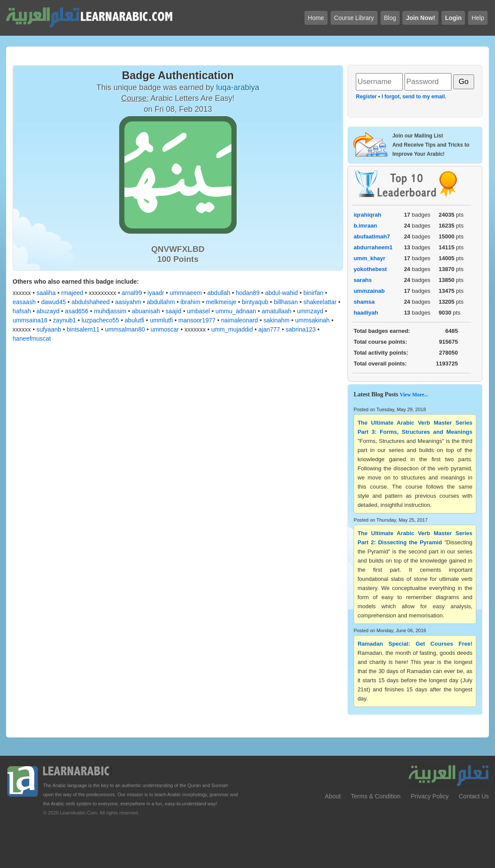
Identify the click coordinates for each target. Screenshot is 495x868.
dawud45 (54, 302)
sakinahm (277, 320)
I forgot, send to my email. (414, 97)
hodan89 (248, 293)
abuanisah (146, 311)
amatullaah (276, 311)
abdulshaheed (90, 302)
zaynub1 (65, 320)
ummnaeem (186, 293)
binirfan (314, 293)
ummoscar (165, 329)
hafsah (22, 311)
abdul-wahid (281, 293)
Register (366, 97)
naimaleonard (239, 320)
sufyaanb (49, 329)
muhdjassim (110, 311)
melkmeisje (221, 302)
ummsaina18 (30, 320)
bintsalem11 (83, 329)
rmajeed (72, 293)
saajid (173, 311)
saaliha (46, 293)
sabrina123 (301, 329)
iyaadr (156, 293)
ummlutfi (161, 320)
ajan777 (269, 329)
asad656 (77, 311)
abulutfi (135, 320)
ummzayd (310, 311)
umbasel (199, 311)
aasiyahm (128, 302)
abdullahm (161, 302)
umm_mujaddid (232, 329)
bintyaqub (255, 302)
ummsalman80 (125, 329)
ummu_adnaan (236, 311)
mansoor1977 (197, 320)
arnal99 (132, 293)
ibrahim (191, 302)
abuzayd (48, 311)
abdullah (219, 293)
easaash (24, 302)
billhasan (286, 302)
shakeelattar (320, 302)
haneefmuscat (32, 338)
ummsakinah (312, 320)
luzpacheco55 (100, 320)
